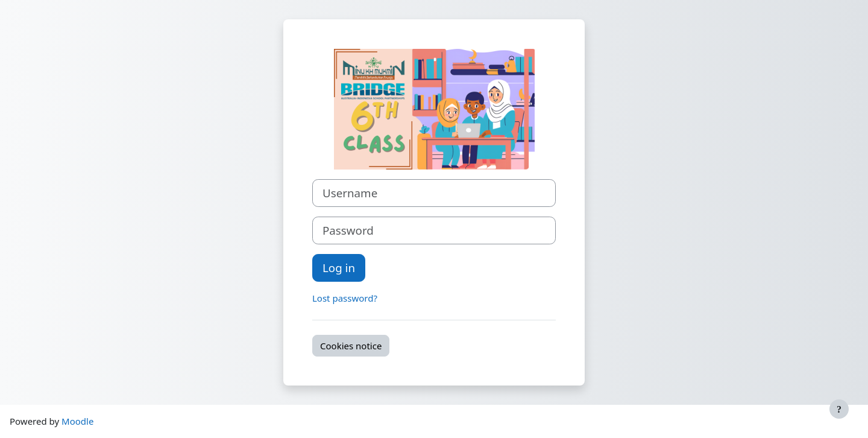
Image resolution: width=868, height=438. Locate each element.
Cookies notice (351, 346)
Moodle (77, 421)
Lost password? (345, 298)
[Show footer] (839, 409)
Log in (339, 268)
